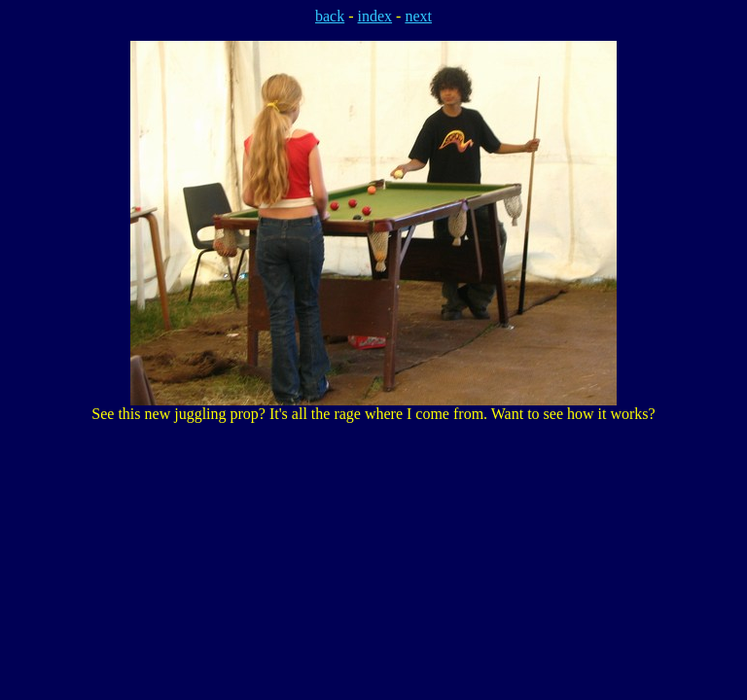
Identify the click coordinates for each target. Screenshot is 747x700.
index (375, 16)
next (418, 16)
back (330, 16)
